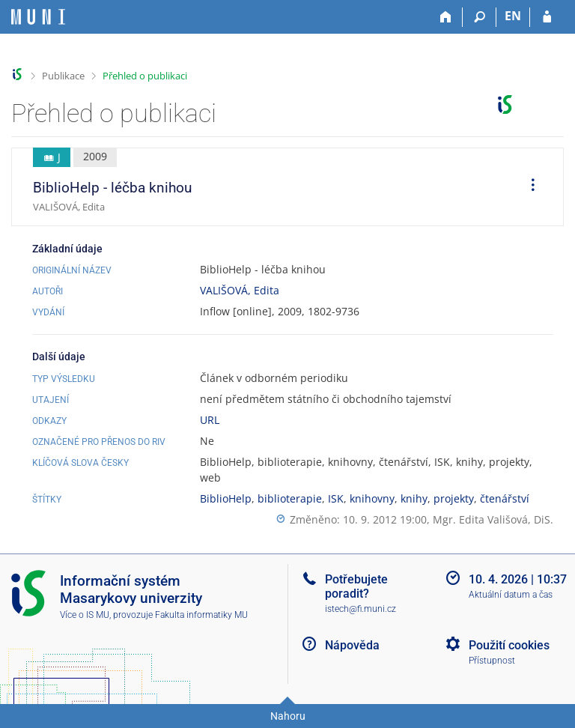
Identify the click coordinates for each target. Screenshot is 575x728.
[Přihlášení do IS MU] (547, 17)
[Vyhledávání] (480, 17)
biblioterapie (290, 498)
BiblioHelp (226, 498)
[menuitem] (528, 187)
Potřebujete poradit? (356, 586)
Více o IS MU (85, 615)
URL (210, 420)
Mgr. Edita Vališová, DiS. (493, 519)
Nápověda (352, 645)
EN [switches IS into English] (513, 16)
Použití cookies (509, 645)
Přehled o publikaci (145, 76)
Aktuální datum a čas (511, 595)
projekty (454, 498)
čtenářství (505, 498)
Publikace (63, 76)
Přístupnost (492, 661)
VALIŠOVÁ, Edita (240, 290)
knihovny (372, 498)
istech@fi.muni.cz (360, 609)
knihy (414, 498)
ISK (336, 498)
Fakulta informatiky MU (201, 615)
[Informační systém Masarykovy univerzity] (38, 17)
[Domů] (446, 17)
